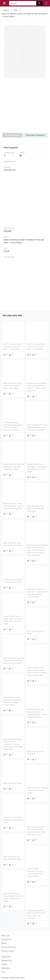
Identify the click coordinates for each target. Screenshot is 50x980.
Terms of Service (9, 947)
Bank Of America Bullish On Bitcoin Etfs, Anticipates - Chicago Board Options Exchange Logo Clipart (13, 744)
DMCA (4, 943)
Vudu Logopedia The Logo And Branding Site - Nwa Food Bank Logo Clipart (37, 427)
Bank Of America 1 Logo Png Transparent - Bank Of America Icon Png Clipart (14, 506)
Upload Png (6, 960)
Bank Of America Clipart (13, 784)
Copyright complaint (35, 135)
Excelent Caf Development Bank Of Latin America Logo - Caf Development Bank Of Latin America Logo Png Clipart (37, 550)
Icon (3, 972)
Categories (6, 957)
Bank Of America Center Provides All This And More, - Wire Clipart (13, 386)
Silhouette (6, 968)
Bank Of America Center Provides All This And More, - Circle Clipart (36, 347)
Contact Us (6, 939)
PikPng (6, 10)
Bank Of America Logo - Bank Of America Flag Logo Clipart (36, 508)
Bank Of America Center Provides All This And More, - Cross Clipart (13, 347)
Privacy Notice (8, 951)
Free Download (12, 135)
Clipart (4, 964)
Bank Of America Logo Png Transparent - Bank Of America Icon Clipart (14, 467)
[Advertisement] (25, 107)
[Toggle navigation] (46, 3)
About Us (5, 936)
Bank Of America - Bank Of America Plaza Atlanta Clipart (37, 790)
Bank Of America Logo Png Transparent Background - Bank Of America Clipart (14, 660)
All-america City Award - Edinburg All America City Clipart (13, 820)
